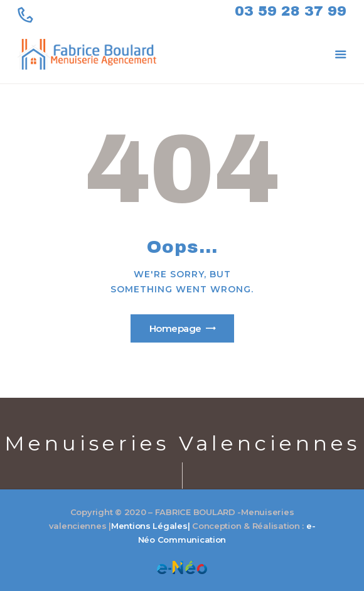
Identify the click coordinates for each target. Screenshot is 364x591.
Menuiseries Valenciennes (182, 443)
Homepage (175, 328)
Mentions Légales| (150, 526)
